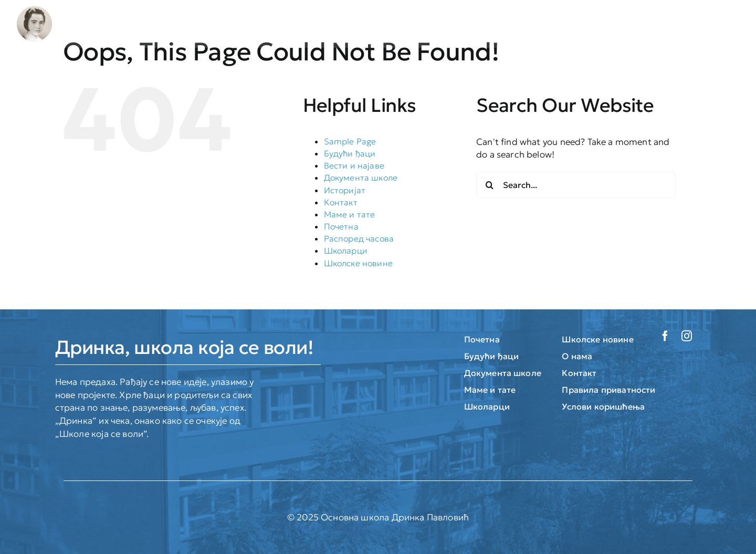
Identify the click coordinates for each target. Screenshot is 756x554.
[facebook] (665, 336)
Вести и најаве (354, 165)
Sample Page (350, 141)
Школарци (346, 250)
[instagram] (687, 336)
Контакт (341, 202)
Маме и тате (350, 214)
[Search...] (576, 185)
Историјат (345, 190)
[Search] (489, 185)
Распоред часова (359, 238)
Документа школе (361, 177)
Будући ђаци (350, 153)
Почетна (341, 226)
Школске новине (358, 263)
